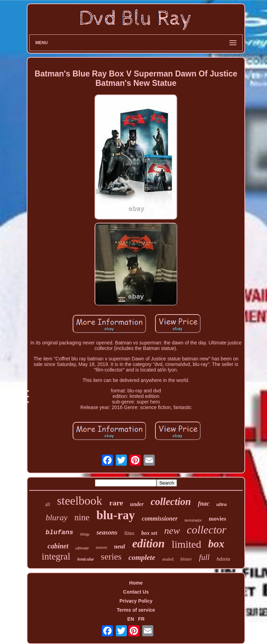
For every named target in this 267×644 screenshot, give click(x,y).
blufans (59, 532)
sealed (168, 559)
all (48, 504)
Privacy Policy (136, 601)
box (216, 544)
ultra (221, 504)
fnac (204, 504)
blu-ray (116, 515)
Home (136, 583)
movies (218, 519)
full (204, 557)
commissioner (160, 519)
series (111, 557)
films (130, 533)
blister (186, 559)
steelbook (80, 501)
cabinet (58, 546)
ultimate (82, 548)
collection (171, 502)
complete (142, 557)
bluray (56, 517)
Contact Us (136, 592)
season (101, 547)
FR (141, 619)
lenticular (86, 559)
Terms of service (136, 610)
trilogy (85, 534)
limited (187, 544)
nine (82, 517)
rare (116, 503)
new (172, 531)
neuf (120, 547)
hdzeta (223, 559)
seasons (107, 532)
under (137, 504)
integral (56, 556)
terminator (193, 520)
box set (149, 533)
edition (148, 544)
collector (207, 530)
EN (131, 619)
